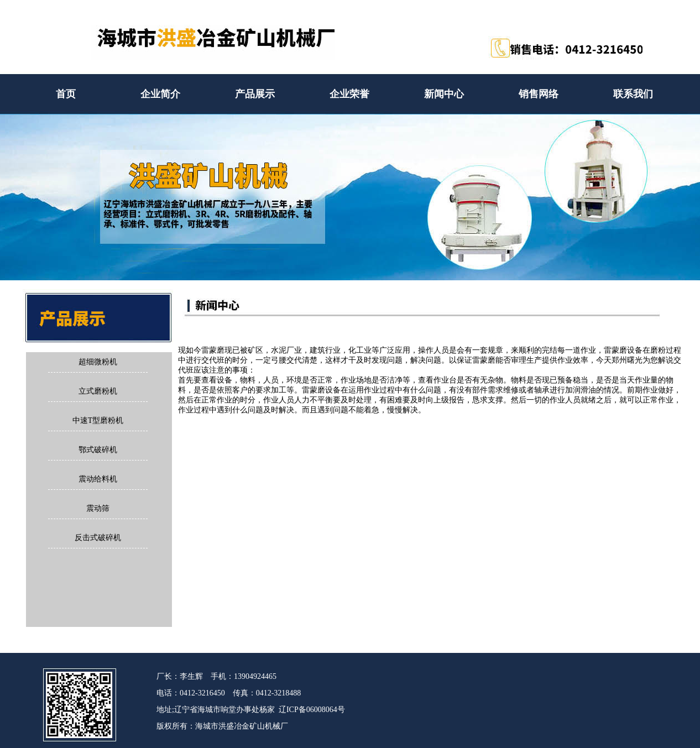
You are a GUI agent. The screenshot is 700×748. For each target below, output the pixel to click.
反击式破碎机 (98, 538)
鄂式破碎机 (98, 450)
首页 (66, 94)
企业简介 (160, 94)
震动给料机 (98, 479)
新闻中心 (444, 94)
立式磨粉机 (98, 391)
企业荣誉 (349, 94)
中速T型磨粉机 (98, 420)
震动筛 (98, 508)
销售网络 (539, 94)
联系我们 (633, 94)
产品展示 (255, 94)
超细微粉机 (98, 362)
